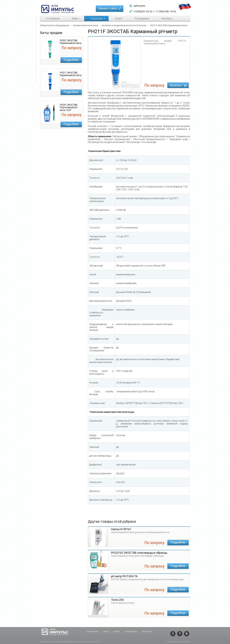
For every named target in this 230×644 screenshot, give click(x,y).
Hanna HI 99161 (121, 529)
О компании (92, 631)
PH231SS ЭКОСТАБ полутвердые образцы (139, 553)
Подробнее (71, 60)
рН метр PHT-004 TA (124, 576)
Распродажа (131, 631)
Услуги (117, 631)
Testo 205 (117, 600)
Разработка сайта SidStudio (178, 642)
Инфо (106, 631)
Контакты (147, 631)
